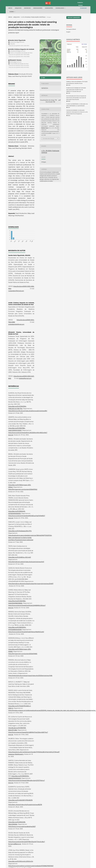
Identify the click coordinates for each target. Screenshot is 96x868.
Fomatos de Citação (48, 158)
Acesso (80, 5)
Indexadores (38, 28)
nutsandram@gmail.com (16, 311)
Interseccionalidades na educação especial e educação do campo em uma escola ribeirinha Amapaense (77, 132)
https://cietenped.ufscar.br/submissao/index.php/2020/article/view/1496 (30, 695)
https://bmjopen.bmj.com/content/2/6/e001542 (23, 509)
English (68, 52)
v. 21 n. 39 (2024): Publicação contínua (33, 37)
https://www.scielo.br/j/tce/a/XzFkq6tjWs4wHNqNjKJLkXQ (26, 651)
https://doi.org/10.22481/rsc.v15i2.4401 (20, 577)
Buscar (83, 28)
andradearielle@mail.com (16, 344)
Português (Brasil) (71, 49)
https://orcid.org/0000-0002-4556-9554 (19, 65)
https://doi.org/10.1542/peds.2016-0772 (20, 551)
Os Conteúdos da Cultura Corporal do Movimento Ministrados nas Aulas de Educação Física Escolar (76, 117)
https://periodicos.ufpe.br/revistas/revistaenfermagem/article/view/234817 (31, 603)
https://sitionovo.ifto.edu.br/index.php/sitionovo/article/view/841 (28, 431)
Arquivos (18, 28)
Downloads (60, 28)
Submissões (49, 28)
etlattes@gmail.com (25, 398)
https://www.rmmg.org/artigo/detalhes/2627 (22, 846)
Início (10, 28)
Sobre (12, 31)
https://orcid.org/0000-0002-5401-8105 (19, 85)
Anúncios (27, 28)
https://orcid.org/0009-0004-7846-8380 (19, 74)
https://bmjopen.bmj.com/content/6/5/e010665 (23, 673)
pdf (44, 97)
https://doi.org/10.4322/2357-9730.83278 (20, 820)
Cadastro (80, 3)
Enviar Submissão (74, 37)
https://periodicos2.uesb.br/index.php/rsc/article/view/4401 (26, 581)
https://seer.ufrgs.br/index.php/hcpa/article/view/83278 (25, 824)
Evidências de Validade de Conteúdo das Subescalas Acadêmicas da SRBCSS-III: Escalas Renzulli (76, 109)
